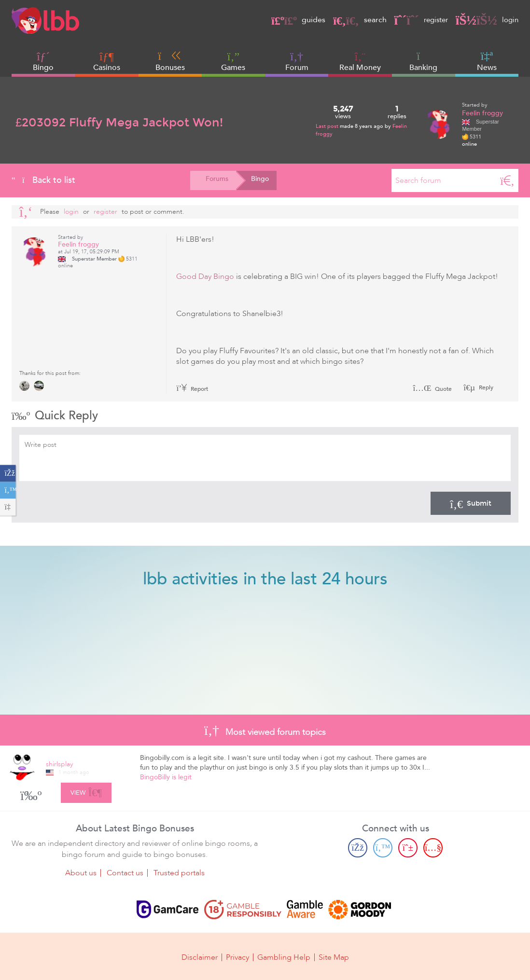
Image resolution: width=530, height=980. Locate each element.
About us (81, 873)
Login (71, 212)
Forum (297, 62)
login (486, 20)
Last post (328, 126)
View (86, 791)
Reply (485, 387)
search (355, 20)
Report (192, 389)
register (418, 20)
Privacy (237, 957)
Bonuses (170, 61)
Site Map (334, 957)
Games (233, 62)
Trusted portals (179, 873)
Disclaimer (200, 957)
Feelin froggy (482, 113)
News (487, 61)
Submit (471, 503)
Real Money (360, 68)
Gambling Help (284, 957)
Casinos (107, 68)
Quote (432, 389)
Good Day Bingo (205, 276)
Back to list (43, 180)
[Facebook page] (358, 848)
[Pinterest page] (408, 848)
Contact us (125, 873)
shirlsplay (59, 764)
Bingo (43, 68)
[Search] (507, 180)
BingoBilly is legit (166, 777)
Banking (423, 61)
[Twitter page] (383, 848)
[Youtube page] (433, 848)
